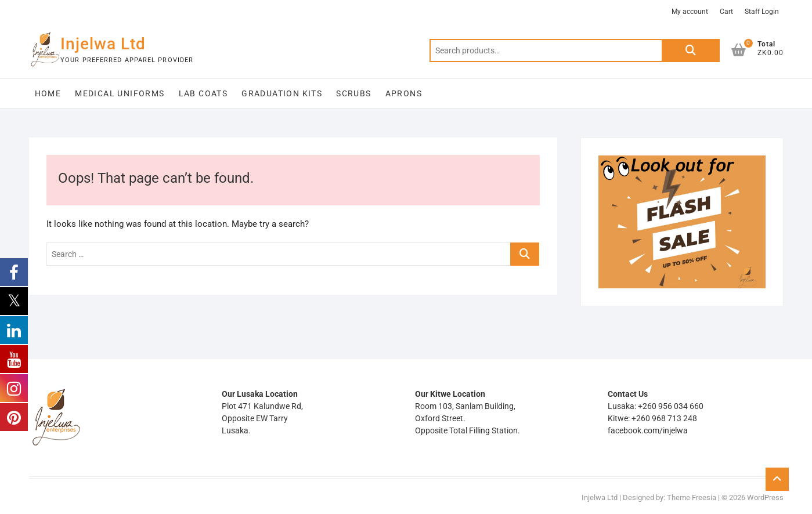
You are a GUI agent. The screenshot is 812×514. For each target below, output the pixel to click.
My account (690, 12)
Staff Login (762, 12)
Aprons (404, 93)
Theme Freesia (692, 497)
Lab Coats (203, 93)
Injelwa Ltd (103, 44)
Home (48, 93)
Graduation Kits (282, 93)
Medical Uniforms (120, 93)
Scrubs (353, 93)
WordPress (765, 497)
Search (691, 50)
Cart (726, 12)
